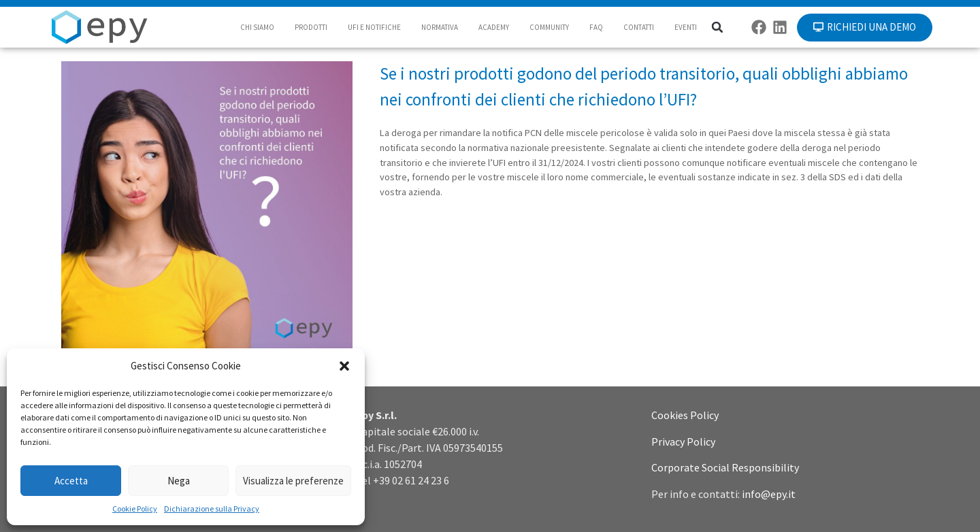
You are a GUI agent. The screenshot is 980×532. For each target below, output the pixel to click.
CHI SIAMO (257, 27)
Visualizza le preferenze (293, 481)
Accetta (71, 481)
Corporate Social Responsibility (725, 467)
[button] (344, 366)
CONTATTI (639, 27)
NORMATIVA (440, 27)
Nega (179, 481)
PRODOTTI (311, 27)
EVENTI (686, 27)
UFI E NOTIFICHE (374, 27)
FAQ (596, 27)
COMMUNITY (549, 27)
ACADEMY (494, 27)
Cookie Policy (135, 509)
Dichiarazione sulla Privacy (212, 509)
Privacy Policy (683, 442)
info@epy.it (769, 494)
